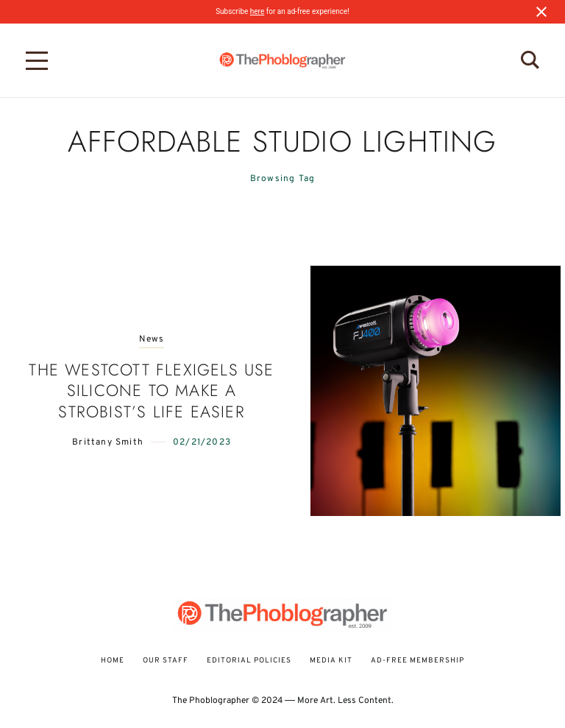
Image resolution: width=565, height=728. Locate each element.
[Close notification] (541, 12)
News (152, 340)
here (257, 11)
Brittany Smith (108, 442)
